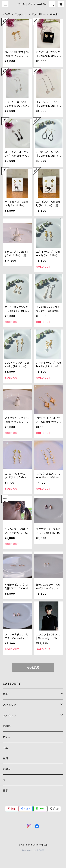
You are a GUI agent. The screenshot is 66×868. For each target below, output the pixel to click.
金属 (5, 758)
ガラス (6, 737)
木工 (5, 748)
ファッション (21, 14)
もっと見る (33, 667)
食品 (5, 694)
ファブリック (9, 715)
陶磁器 (7, 726)
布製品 (7, 769)
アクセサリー (39, 14)
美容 (5, 791)
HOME (7, 14)
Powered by (33, 850)
